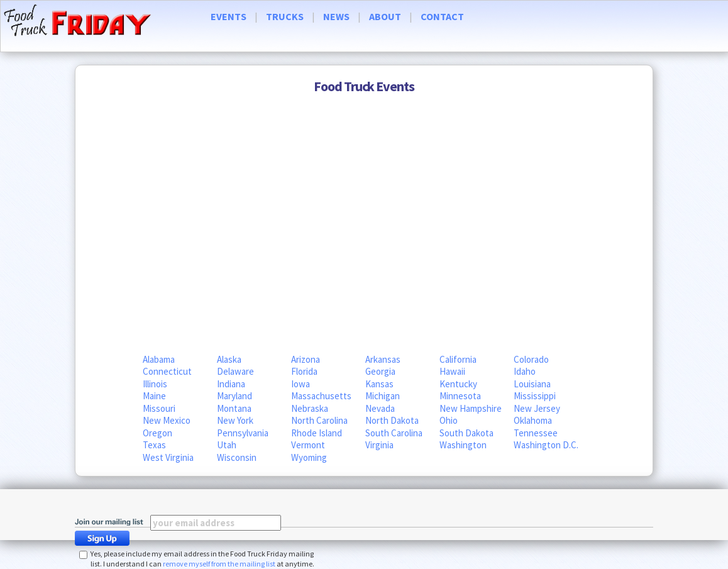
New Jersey (537, 408)
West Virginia (168, 457)
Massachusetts (321, 396)
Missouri (159, 408)
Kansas (379, 384)
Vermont (308, 445)
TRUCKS (285, 16)
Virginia (379, 445)
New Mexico (167, 420)
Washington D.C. (546, 445)
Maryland (234, 396)
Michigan (383, 396)
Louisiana (532, 384)
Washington (463, 445)
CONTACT (442, 16)
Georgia (380, 371)
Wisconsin (237, 457)
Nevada (380, 408)
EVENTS (229, 16)
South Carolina (394, 433)
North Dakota (392, 420)
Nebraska (310, 408)
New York (235, 420)
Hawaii (452, 371)
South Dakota (466, 433)
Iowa (301, 384)
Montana (234, 408)
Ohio (449, 420)
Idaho (525, 371)
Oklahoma (533, 420)
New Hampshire (471, 408)
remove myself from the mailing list (219, 564)
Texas (154, 445)
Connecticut (167, 371)
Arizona (306, 359)
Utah (227, 445)
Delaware (235, 371)
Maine (154, 396)
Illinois (155, 384)
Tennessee (536, 433)
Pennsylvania (243, 433)
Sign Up (106, 538)
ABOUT (385, 16)
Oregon (157, 433)
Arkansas (383, 359)
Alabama (159, 359)
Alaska (229, 359)
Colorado (531, 359)
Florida (304, 371)
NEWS (336, 16)
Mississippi (535, 396)
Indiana (231, 384)
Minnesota (460, 396)
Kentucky (458, 384)
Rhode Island (317, 433)
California (458, 359)
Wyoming (309, 457)
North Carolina (319, 420)
